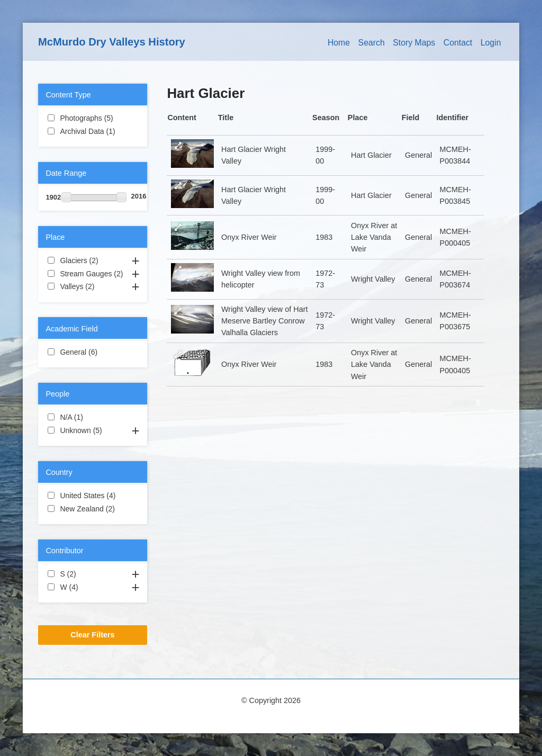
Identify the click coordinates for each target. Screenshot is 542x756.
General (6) (92, 353)
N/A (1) (92, 417)
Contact (458, 43)
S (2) (89, 573)
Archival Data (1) (92, 132)
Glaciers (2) (92, 261)
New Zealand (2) (92, 509)
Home (339, 43)
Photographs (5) (92, 119)
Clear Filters (92, 635)
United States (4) (92, 496)
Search (372, 43)
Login (491, 43)
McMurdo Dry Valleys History (112, 42)
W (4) (91, 587)
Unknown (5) (92, 431)
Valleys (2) (92, 287)
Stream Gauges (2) (92, 274)
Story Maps (414, 43)
